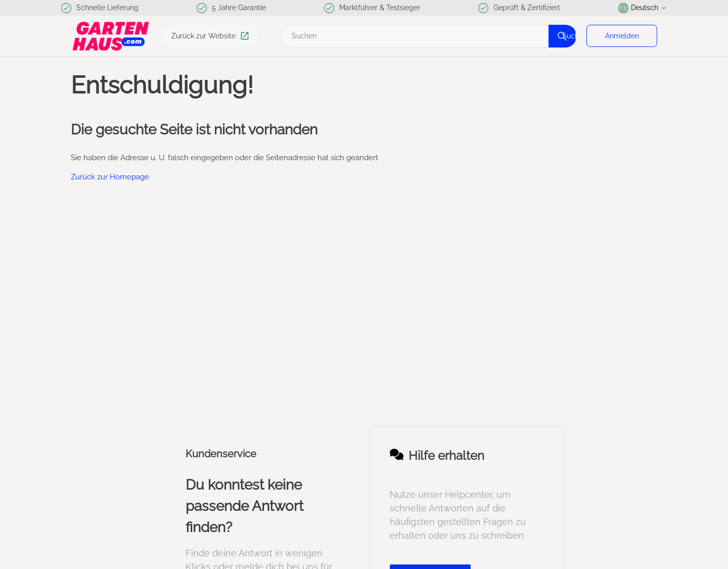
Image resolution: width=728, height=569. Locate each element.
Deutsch (643, 8)
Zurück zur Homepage (110, 177)
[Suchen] (427, 36)
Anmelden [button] (622, 36)
